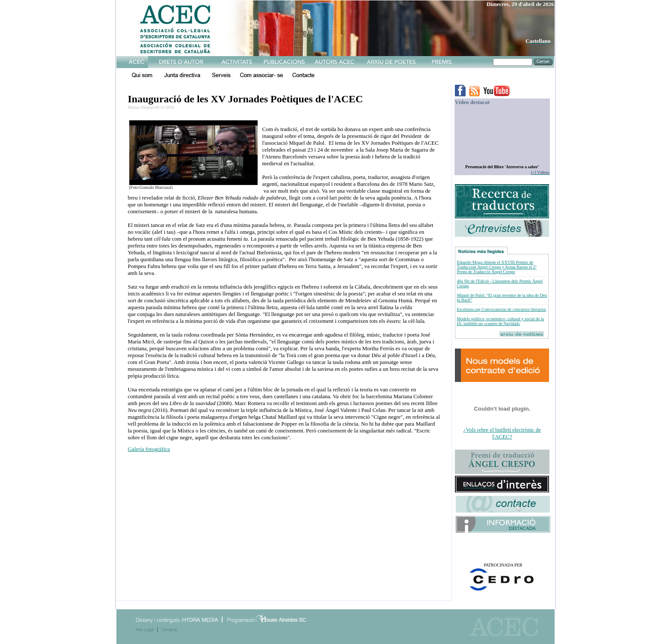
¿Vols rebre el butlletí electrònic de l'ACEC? (502, 433)
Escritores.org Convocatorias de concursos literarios (501, 309)
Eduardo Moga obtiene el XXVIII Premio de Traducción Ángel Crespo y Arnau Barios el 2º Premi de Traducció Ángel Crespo (496, 267)
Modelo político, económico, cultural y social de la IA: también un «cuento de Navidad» (500, 321)
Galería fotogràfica (149, 449)
